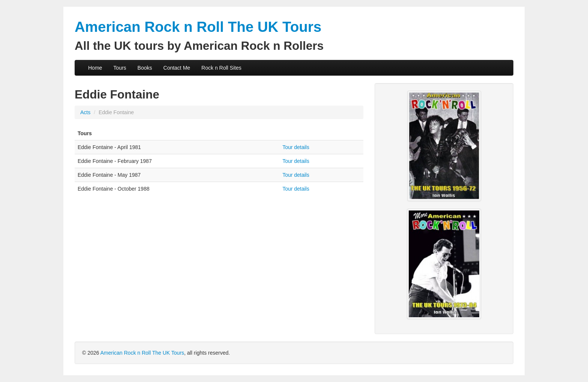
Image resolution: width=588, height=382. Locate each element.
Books (145, 68)
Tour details (296, 147)
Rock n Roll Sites (221, 68)
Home (95, 68)
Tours (120, 68)
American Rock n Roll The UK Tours (142, 353)
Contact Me (177, 68)
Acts (85, 112)
